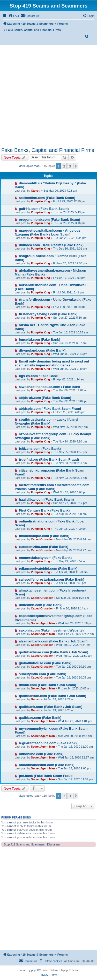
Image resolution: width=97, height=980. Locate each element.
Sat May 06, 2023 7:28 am (60, 191)
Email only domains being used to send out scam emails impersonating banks (52, 363)
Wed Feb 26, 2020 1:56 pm (75, 623)
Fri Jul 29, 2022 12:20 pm (69, 201)
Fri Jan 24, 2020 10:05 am (74, 688)
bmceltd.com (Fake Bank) (40, 340)
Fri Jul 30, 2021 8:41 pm (69, 292)
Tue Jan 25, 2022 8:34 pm (70, 238)
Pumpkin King (40, 201)
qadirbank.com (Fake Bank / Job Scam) (51, 707)
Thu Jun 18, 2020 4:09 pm (70, 529)
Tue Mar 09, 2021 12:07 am (71, 390)
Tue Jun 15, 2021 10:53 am (71, 332)
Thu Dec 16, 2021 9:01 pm (70, 249)
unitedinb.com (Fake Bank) (41, 605)
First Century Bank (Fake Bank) (44, 510)
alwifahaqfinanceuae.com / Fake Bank (50, 387)
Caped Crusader (42, 539)
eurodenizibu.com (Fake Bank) (44, 547)
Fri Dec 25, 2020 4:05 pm (69, 412)
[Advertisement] (48, 96)
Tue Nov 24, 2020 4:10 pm (70, 441)
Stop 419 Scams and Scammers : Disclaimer (32, 844)
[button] (76, 166)
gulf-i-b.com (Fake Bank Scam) (44, 209)
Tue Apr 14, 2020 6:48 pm (70, 583)
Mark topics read (29, 166)
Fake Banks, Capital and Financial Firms (48, 150)
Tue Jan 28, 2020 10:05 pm (73, 677)
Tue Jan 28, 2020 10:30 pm (73, 667)
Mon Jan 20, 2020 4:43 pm (75, 736)
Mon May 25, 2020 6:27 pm (73, 550)
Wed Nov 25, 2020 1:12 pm (71, 427)
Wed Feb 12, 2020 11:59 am (74, 656)
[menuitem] (14, 16)
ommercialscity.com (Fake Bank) (45, 558)
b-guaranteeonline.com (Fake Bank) (48, 743)
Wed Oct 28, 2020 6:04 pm (70, 492)
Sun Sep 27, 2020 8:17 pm (70, 503)
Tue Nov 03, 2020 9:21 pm (70, 478)
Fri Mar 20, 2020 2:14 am (72, 608)
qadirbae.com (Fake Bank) (40, 718)
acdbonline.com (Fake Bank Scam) (47, 198)
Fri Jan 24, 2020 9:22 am (59, 699)
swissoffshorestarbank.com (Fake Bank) (52, 579)
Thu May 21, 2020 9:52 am (70, 561)
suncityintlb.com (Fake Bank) (43, 674)
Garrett (36, 191)
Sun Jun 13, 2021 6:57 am (70, 343)
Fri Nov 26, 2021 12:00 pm (70, 263)
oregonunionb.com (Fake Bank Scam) (50, 220)
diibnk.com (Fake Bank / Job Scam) (47, 685)
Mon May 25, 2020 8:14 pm (73, 539)
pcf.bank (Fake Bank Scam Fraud (46, 776)
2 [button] (64, 166)
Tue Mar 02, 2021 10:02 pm (71, 401)
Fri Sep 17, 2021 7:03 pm (69, 278)
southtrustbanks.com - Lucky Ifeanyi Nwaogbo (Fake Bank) (46, 421)
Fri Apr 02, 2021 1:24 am (69, 379)
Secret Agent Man (43, 623)
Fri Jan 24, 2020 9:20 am (59, 710)
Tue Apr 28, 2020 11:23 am (70, 572)
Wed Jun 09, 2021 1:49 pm (70, 369)
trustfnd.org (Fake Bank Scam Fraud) (49, 459)
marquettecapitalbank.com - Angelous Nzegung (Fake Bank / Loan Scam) (48, 232)
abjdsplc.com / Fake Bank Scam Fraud (50, 409)
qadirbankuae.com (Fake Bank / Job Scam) (54, 652)
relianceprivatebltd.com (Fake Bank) (48, 569)
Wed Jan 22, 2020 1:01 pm (75, 721)
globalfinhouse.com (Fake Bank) (45, 663)
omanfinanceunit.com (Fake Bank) (47, 765)
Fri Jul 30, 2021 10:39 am (69, 307)
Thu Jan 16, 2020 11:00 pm (75, 747)
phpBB (35, 970)
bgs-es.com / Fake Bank (38, 376)
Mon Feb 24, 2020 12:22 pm (76, 634)
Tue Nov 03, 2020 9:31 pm (70, 463)
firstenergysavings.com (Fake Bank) (48, 314)
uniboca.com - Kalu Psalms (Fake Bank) (51, 245)
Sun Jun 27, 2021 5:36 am (70, 318)
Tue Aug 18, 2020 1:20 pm (70, 514)
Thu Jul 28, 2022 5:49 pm (69, 212)
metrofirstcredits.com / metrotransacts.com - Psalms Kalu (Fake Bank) (53, 487)
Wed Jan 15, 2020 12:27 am (76, 757)
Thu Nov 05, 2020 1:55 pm (70, 452)
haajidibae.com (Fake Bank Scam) (46, 499)
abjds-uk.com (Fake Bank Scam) (45, 398)
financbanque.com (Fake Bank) (44, 536)
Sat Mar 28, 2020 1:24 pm (73, 598)
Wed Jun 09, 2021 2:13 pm (70, 354)
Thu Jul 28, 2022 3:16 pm (69, 223)
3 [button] (70, 166)
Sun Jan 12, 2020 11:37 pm (75, 779)
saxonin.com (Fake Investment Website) (51, 630)
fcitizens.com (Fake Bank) (40, 449)
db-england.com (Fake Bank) (42, 350)
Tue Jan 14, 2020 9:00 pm (74, 768)
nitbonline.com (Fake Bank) (41, 754)
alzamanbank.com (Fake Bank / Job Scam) (53, 641)
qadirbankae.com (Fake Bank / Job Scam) (53, 696)
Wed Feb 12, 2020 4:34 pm (73, 645)
